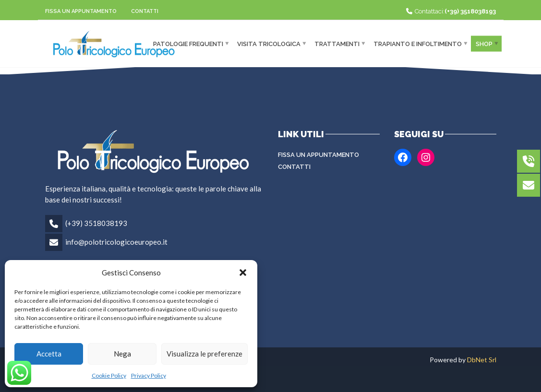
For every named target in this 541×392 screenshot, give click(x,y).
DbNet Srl (482, 360)
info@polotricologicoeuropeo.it (116, 242)
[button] (243, 273)
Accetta (49, 354)
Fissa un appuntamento (81, 11)
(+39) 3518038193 (96, 223)
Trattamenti (337, 43)
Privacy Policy (149, 375)
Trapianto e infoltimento (418, 43)
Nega (122, 354)
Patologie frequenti (188, 43)
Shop (484, 43)
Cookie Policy (109, 375)
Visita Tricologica (269, 43)
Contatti (145, 11)
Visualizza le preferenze (204, 354)
